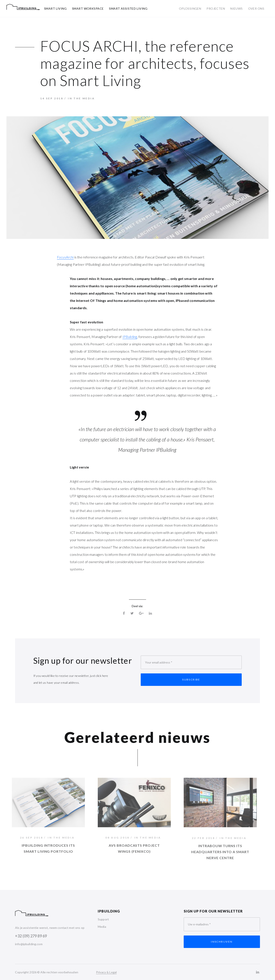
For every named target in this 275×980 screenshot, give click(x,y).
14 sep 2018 (52, 98)
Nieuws (237, 8)
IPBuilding (130, 337)
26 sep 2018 (32, 839)
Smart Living (55, 8)
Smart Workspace (88, 8)
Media (102, 927)
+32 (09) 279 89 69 (31, 936)
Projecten (216, 8)
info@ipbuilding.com (29, 944)
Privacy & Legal (106, 972)
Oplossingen (190, 8)
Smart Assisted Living (128, 8)
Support (103, 919)
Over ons (256, 8)
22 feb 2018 (203, 839)
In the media (81, 98)
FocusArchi (65, 257)
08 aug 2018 (117, 839)
